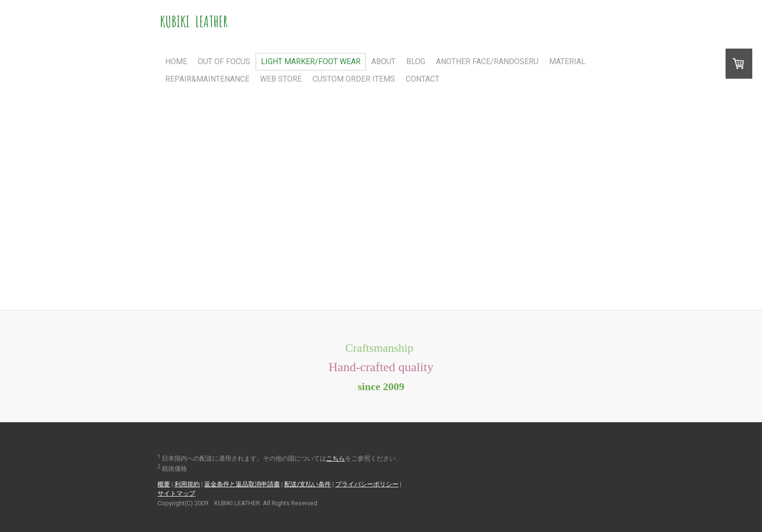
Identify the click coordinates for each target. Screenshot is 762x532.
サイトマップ (176, 493)
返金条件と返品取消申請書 (242, 484)
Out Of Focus (224, 61)
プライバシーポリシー (367, 484)
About (383, 61)
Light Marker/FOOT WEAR (311, 61)
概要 (164, 484)
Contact (423, 79)
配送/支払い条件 (308, 484)
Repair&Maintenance (207, 79)
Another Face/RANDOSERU (487, 61)
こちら (336, 458)
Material (567, 61)
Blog (416, 61)
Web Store (281, 79)
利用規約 (187, 484)
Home (176, 61)
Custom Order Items (354, 79)
